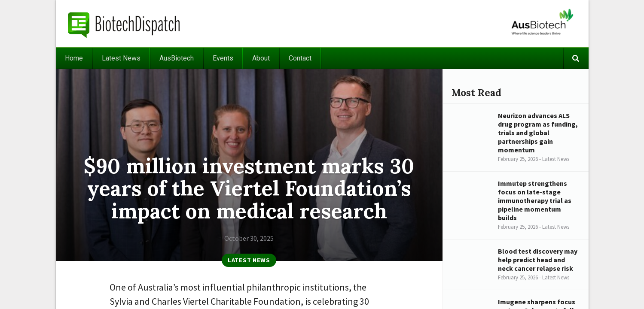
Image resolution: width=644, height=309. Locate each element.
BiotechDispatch (124, 24)
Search (576, 58)
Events (223, 58)
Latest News (121, 58)
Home (74, 58)
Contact (300, 58)
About (261, 58)
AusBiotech (177, 58)
